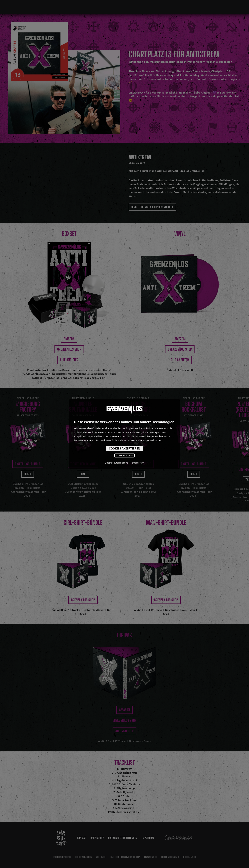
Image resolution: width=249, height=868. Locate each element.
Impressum (138, 463)
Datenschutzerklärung (117, 463)
